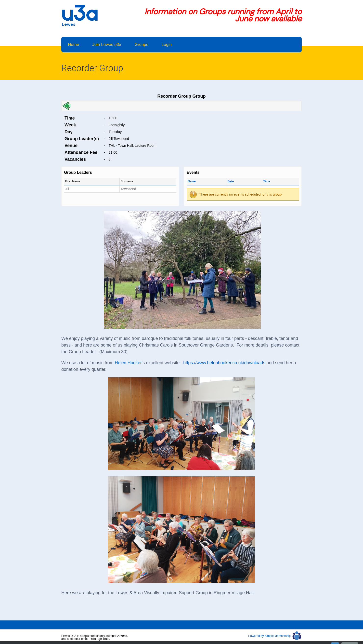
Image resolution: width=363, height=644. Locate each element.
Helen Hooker (128, 363)
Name (192, 181)
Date (231, 181)
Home (73, 45)
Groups (142, 45)
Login (167, 45)
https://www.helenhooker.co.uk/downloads (224, 363)
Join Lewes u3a (107, 45)
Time (267, 181)
